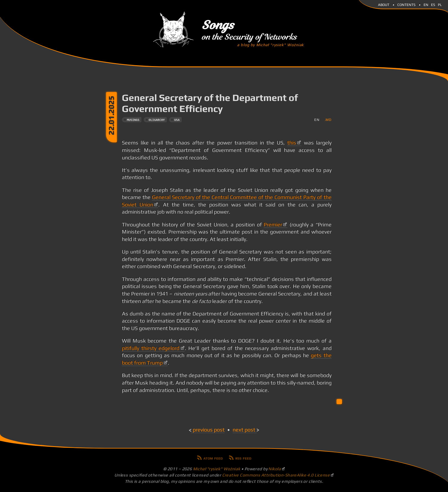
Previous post (209, 430)
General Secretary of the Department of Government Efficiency (210, 103)
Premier (273, 225)
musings (133, 120)
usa (177, 120)
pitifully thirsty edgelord (151, 348)
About (384, 4)
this (292, 143)
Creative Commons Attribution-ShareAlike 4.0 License (276, 475)
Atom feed (213, 458)
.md (328, 120)
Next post (244, 430)
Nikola (275, 469)
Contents (406, 4)
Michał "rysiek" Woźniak (217, 469)
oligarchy (157, 120)
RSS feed (243, 458)
